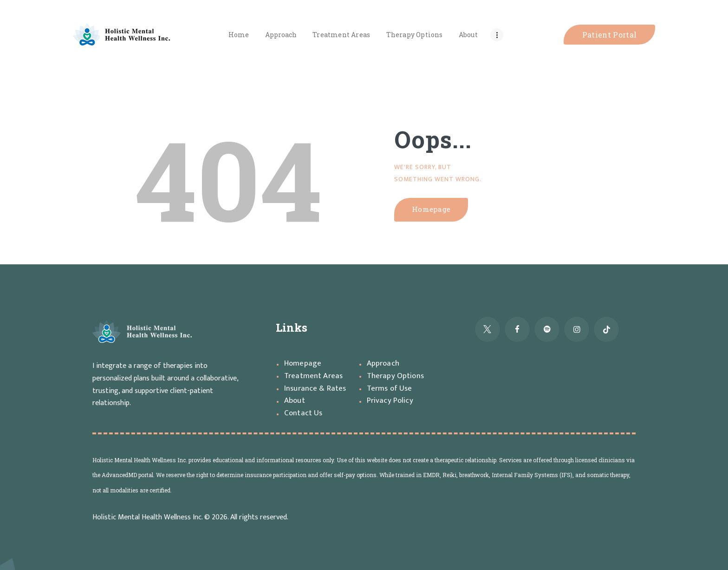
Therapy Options (396, 376)
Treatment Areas (314, 376)
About (295, 400)
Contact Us (303, 413)
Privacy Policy (390, 400)
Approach (383, 363)
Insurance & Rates (315, 388)
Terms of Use (390, 388)
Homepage (435, 210)
